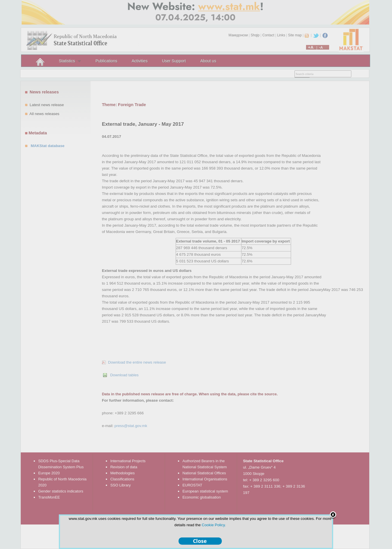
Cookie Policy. (214, 525)
